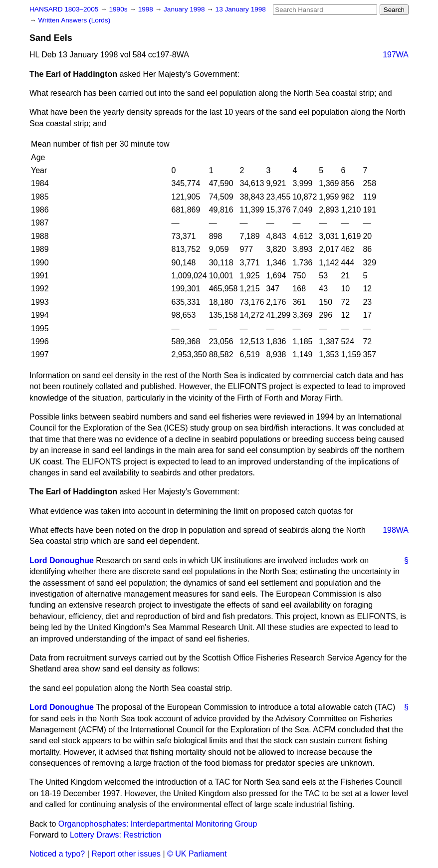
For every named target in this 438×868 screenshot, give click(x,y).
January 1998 (185, 9)
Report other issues (126, 854)
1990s (119, 9)
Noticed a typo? (57, 854)
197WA (396, 55)
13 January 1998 (241, 9)
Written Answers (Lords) (74, 20)
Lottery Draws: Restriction (115, 835)
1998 (147, 9)
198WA (396, 530)
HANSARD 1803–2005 (64, 9)
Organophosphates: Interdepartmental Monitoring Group (158, 824)
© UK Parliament (197, 854)
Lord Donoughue (62, 560)
